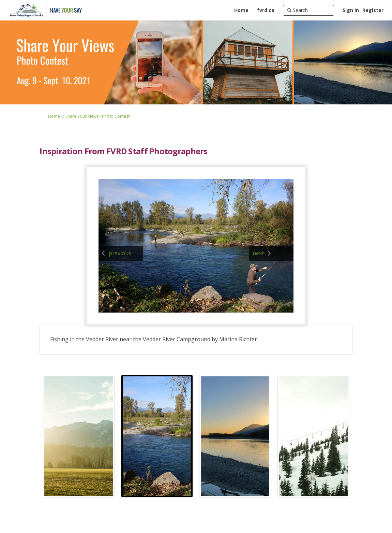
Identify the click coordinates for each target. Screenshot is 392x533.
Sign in (351, 10)
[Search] (308, 10)
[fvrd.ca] (266, 10)
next (258, 253)
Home (54, 116)
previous (120, 253)
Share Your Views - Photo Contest (97, 116)
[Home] (241, 10)
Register (373, 10)
